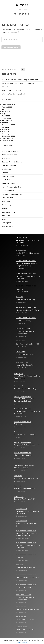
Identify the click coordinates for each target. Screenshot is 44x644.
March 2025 (7, 118)
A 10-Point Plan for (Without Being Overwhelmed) (20, 80)
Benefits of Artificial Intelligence (27, 253)
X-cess (22, 5)
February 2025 (8, 120)
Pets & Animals (7, 198)
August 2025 (7, 107)
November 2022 (8, 138)
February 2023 (8, 134)
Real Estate (6, 201)
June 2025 (6, 111)
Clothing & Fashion (9, 166)
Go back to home (11, 47)
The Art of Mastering (24, 321)
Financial (5, 173)
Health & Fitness (8, 180)
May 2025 (6, 114)
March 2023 (7, 132)
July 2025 (6, 109)
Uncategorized (7, 223)
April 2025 (6, 116)
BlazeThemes (22, 642)
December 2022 (8, 136)
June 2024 (6, 127)
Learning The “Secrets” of (25, 365)
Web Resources (8, 226)
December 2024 (8, 125)
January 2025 (7, 123)
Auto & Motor (7, 158)
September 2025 (9, 105)
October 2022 (7, 140)
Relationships (7, 205)
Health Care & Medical (10, 183)
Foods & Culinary (8, 176)
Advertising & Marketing (11, 151)
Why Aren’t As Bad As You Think (14, 94)
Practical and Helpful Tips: (25, 354)
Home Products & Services (12, 187)
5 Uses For (6, 87)
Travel (4, 219)
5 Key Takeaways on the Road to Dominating (18, 83)
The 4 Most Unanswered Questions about (25, 332)
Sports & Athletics (8, 212)
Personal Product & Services (12, 194)
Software (5, 208)
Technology (6, 216)
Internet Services (8, 191)
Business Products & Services (13, 162)
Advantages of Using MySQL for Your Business (28, 241)
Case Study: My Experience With (27, 344)
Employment (7, 169)
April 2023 (6, 129)
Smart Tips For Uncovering (12, 90)
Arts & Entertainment (10, 155)
